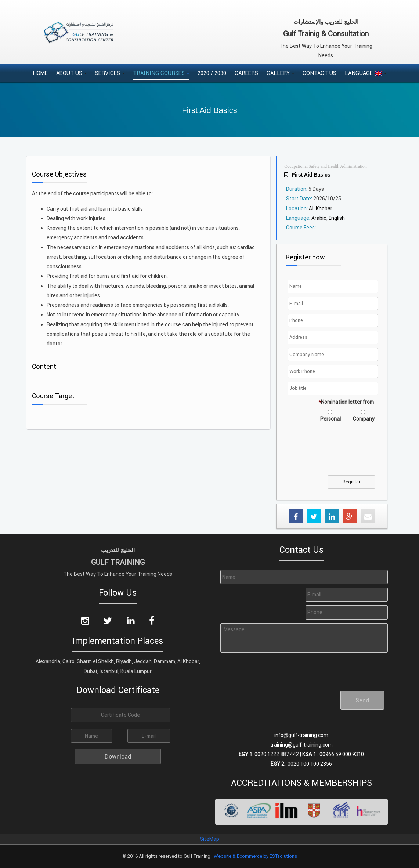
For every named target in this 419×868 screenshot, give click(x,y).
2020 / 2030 (212, 73)
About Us (71, 73)
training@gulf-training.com (301, 745)
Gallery (280, 73)
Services (110, 73)
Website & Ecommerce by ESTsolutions (255, 856)
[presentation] (345, 453)
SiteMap (209, 839)
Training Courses (161, 73)
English (337, 218)
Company (364, 419)
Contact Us (319, 73)
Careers (246, 73)
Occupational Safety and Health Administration (326, 166)
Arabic (319, 218)
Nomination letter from (346, 402)
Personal (330, 419)
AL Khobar (321, 208)
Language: (366, 73)
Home (40, 73)
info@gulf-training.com (301, 735)
